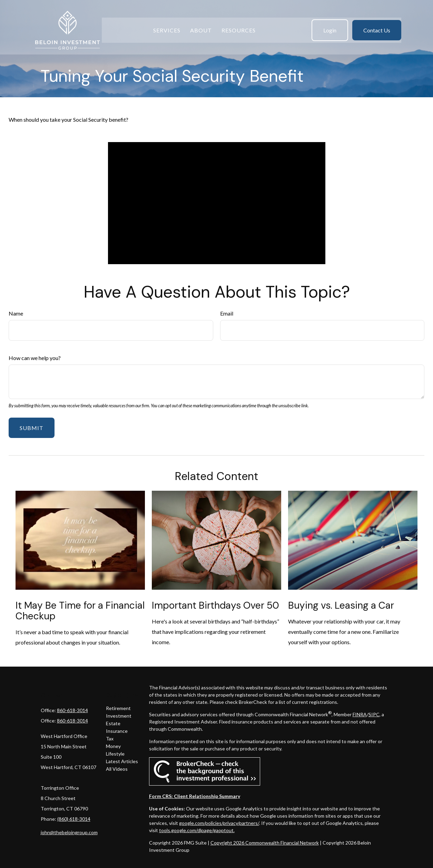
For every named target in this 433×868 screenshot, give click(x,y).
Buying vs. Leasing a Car (341, 605)
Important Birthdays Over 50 (215, 605)
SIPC (374, 714)
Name (16, 313)
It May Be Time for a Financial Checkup (80, 611)
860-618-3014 (72, 710)
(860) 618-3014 (74, 819)
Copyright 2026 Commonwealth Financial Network (265, 843)
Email (227, 313)
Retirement (118, 708)
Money (113, 746)
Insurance (117, 731)
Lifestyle (115, 754)
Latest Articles (122, 761)
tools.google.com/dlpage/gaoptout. (197, 830)
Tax (110, 739)
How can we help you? (35, 358)
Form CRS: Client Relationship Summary (195, 796)
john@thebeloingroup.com (69, 832)
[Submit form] (32, 428)
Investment (119, 716)
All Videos (117, 769)
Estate (113, 723)
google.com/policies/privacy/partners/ (219, 823)
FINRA (360, 714)
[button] (167, 25)
